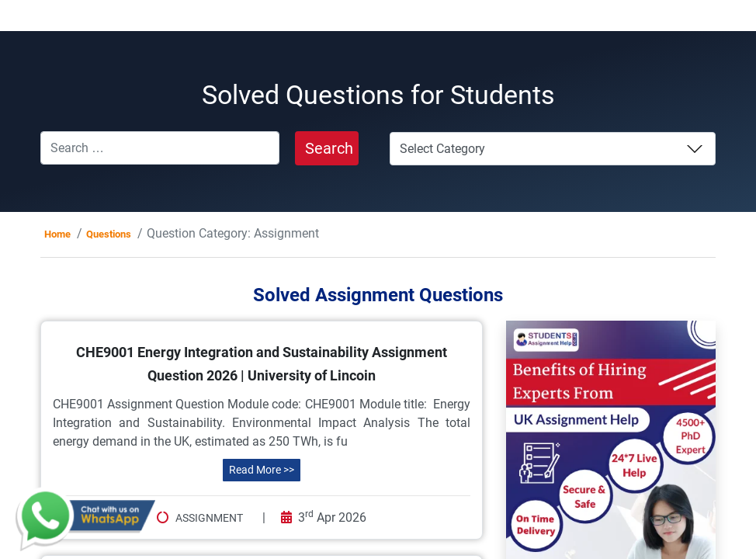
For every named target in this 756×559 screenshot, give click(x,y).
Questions (109, 234)
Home (57, 234)
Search (329, 148)
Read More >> (262, 470)
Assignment (209, 518)
